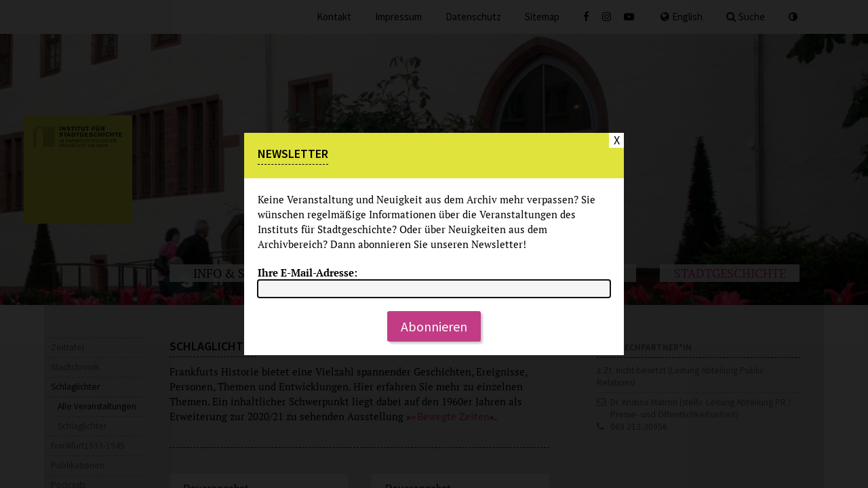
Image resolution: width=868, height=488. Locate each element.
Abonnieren (434, 326)
